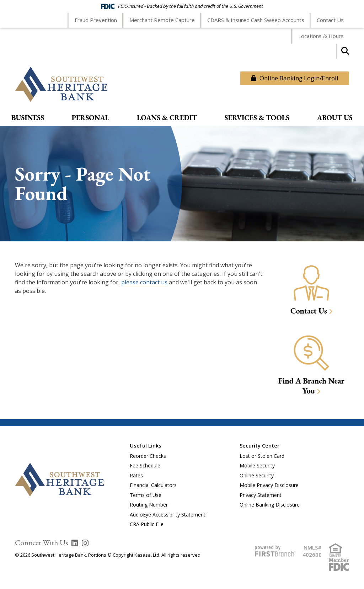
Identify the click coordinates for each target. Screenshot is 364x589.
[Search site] (345, 53)
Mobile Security (257, 465)
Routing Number (149, 505)
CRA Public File (147, 524)
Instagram (85, 543)
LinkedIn (75, 543)
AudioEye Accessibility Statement (168, 515)
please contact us (144, 282)
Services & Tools (257, 118)
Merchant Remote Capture (162, 20)
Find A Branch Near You (311, 386)
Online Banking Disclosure (270, 505)
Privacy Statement (261, 495)
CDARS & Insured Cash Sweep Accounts (256, 20)
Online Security (257, 475)
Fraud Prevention (96, 20)
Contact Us (330, 20)
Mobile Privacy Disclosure (269, 485)
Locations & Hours (321, 36)
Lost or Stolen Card (262, 456)
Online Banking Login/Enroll (295, 78)
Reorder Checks (148, 456)
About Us (335, 118)
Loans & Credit (167, 118)
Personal (91, 118)
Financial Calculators (153, 485)
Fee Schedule (145, 465)
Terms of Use (146, 495)
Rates (136, 475)
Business (28, 118)
